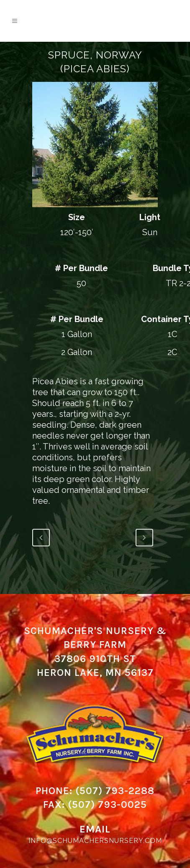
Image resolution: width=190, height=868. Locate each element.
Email (95, 829)
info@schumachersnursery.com (95, 841)
